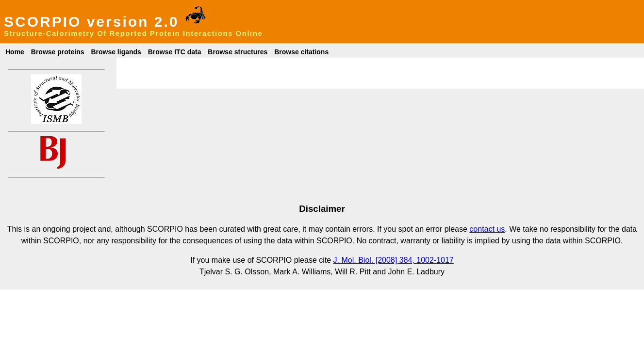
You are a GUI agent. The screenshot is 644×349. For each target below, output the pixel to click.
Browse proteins (58, 52)
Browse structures (238, 52)
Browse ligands (116, 52)
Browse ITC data (175, 52)
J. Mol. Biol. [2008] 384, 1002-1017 (394, 260)
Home (15, 52)
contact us (487, 229)
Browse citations (301, 52)
